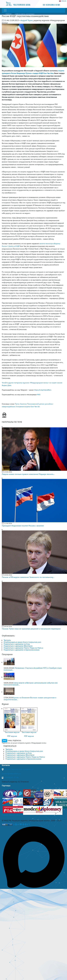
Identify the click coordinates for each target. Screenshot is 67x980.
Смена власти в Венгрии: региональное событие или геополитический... (31, 684)
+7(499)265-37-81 (11, 777)
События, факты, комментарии (25, 14)
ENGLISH (63, 1)
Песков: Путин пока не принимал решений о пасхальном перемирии (31, 629)
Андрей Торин (27, 20)
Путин (17, 404)
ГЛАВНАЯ (8, 14)
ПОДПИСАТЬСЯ (10, 746)
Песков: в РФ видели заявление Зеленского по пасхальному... (28, 577)
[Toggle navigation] (5, 10)
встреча (27, 407)
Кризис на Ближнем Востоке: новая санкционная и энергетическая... (30, 699)
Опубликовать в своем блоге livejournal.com (22, 642)
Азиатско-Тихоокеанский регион (32, 404)
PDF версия (12, 736)
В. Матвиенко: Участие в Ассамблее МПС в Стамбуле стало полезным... (33, 669)
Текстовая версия (12, 732)
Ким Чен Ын (35, 407)
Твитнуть (7, 640)
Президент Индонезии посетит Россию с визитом (23, 526)
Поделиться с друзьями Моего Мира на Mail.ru (23, 648)
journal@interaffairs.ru (11, 774)
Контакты (6, 765)
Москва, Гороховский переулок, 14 (19, 769)
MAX (39, 395)
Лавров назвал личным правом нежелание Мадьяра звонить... (28, 474)
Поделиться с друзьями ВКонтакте (18, 646)
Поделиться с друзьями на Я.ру (17, 644)
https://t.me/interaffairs (43, 390)
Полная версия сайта (11, 815)
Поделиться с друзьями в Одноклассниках (22, 650)
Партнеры (6, 786)
